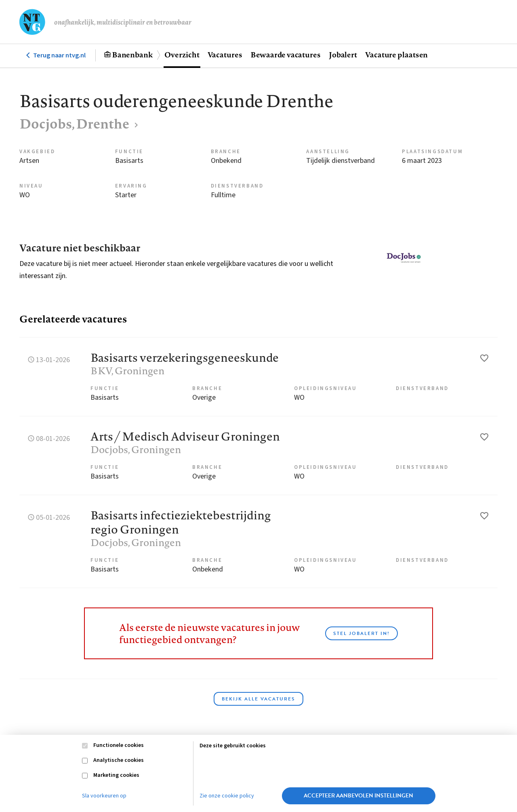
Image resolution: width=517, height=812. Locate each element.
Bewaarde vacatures (286, 55)
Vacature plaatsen (396, 55)
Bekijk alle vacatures (258, 699)
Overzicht (182, 55)
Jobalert (343, 55)
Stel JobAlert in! (361, 633)
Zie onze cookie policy (227, 796)
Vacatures (225, 55)
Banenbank (132, 55)
